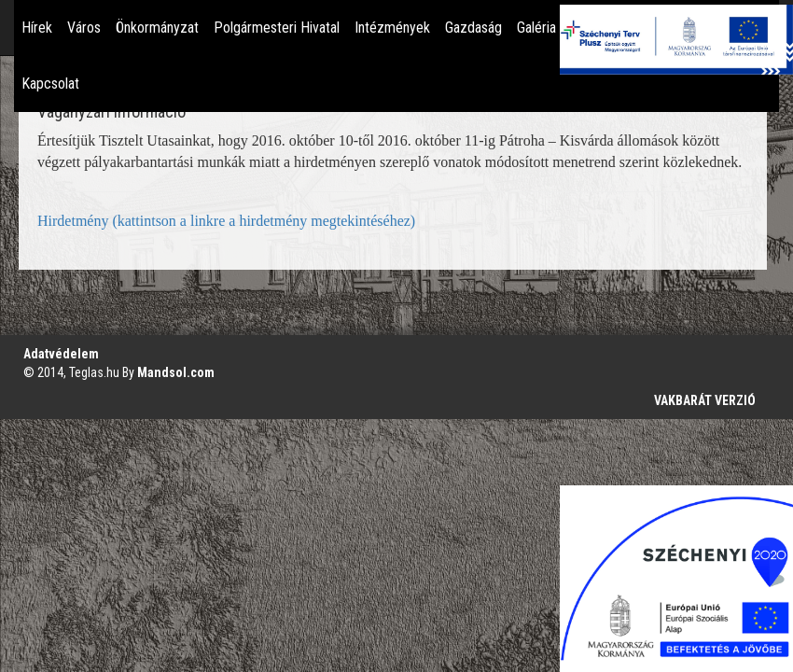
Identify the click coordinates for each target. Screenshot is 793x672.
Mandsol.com (176, 372)
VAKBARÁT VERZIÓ (705, 400)
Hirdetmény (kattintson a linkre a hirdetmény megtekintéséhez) (226, 221)
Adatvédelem (61, 354)
